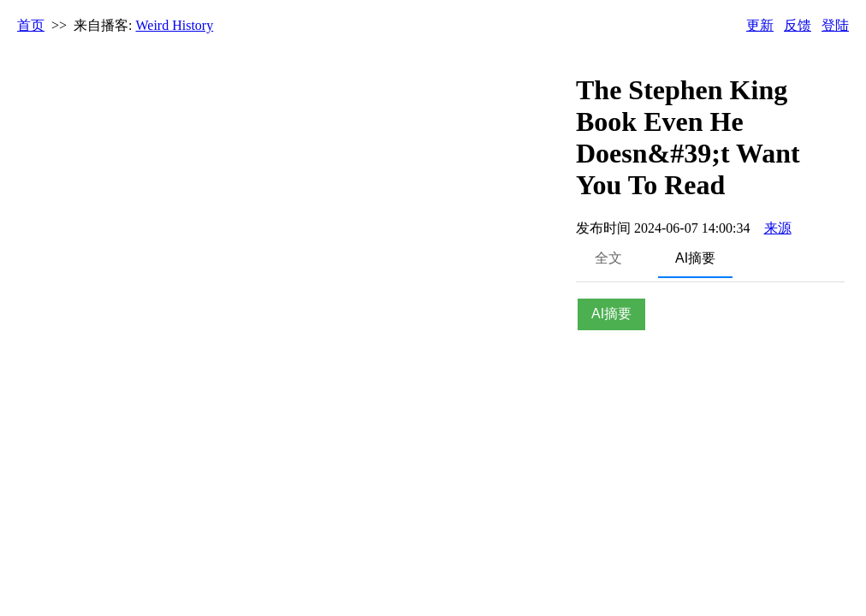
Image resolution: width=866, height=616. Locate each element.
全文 (608, 258)
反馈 (798, 25)
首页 (31, 25)
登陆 (835, 25)
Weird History (175, 25)
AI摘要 (695, 258)
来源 (778, 228)
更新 (760, 25)
